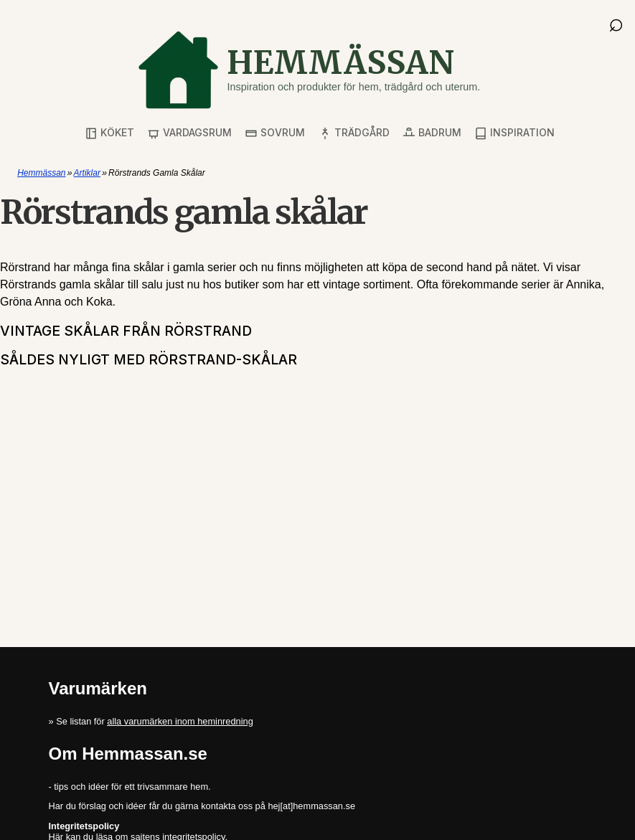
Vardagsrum (189, 133)
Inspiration (514, 133)
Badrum (432, 133)
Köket (109, 133)
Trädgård (354, 133)
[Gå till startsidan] (309, 70)
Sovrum (275, 133)
